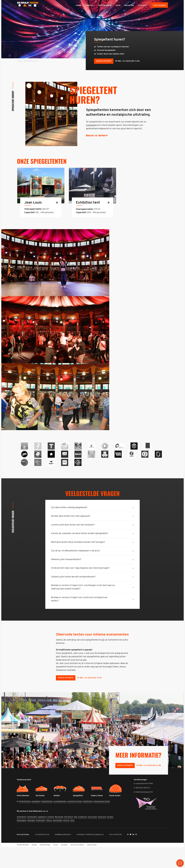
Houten (110, 838)
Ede (76, 838)
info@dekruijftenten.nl (63, 855)
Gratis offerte (105, 62)
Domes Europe (92, 866)
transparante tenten (102, 822)
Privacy (56, 866)
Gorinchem (93, 838)
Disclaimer (64, 866)
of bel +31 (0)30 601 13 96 (129, 62)
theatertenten (47, 822)
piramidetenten (60, 822)
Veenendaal (58, 841)
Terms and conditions (77, 866)
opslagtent (36, 822)
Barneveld (59, 838)
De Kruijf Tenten (23, 855)
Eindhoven (83, 838)
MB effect (26, 866)
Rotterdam (41, 841)
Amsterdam (32, 838)
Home (19, 62)
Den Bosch (69, 838)
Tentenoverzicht (24, 801)
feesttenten (88, 822)
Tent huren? (160, 6)
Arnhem (51, 838)
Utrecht (66, 841)
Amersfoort (22, 838)
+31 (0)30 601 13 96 (42, 855)
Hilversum (102, 838)
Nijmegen (31, 841)
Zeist (73, 841)
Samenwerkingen (45, 866)
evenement (91, 126)
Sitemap (34, 866)
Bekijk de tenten (96, 136)
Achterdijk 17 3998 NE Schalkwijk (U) (90, 855)
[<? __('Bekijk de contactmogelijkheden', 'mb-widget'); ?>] (180, 863)
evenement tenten (75, 822)
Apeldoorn (42, 838)
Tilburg (49, 841)
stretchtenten (25, 822)
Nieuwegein (22, 841)
